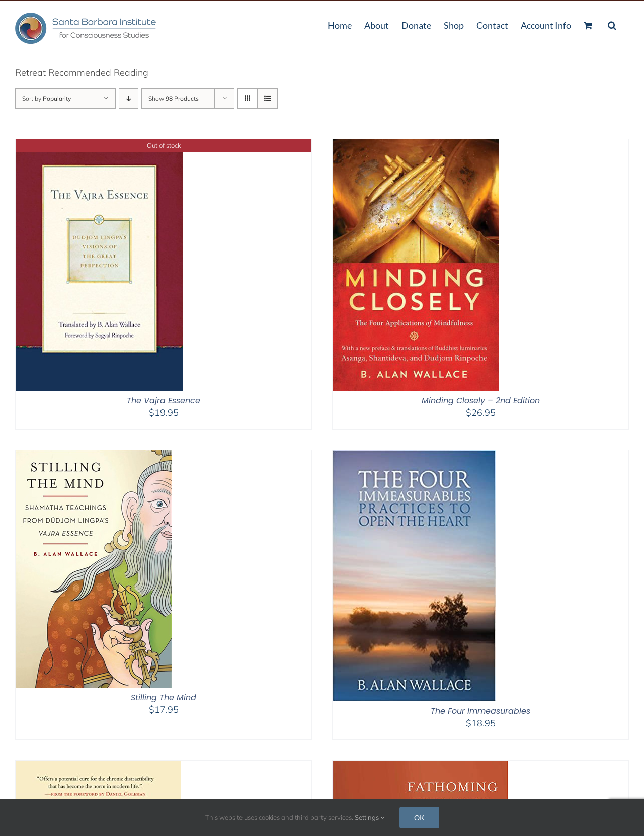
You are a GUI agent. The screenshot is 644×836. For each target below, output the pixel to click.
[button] (612, 24)
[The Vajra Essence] (99, 146)
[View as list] (267, 98)
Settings (370, 817)
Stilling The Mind (164, 697)
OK (419, 818)
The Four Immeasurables (480, 711)
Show (174, 98)
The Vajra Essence (164, 401)
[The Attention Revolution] (98, 767)
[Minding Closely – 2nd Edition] (416, 146)
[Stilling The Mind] (94, 456)
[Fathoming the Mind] (421, 767)
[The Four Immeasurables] (414, 456)
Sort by (47, 98)
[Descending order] (129, 98)
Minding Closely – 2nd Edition (481, 401)
